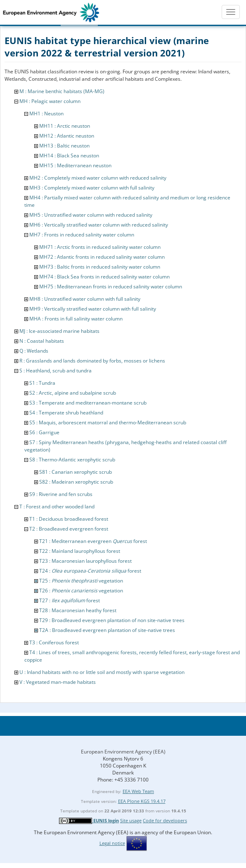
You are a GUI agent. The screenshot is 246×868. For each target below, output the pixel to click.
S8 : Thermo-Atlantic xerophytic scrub (72, 460)
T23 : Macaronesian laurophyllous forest (85, 561)
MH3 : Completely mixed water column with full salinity (92, 188)
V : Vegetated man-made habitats (58, 682)
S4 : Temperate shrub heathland (66, 413)
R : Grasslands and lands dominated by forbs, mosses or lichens (92, 361)
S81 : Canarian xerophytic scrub (76, 472)
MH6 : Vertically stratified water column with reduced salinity (99, 225)
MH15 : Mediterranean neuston (75, 165)
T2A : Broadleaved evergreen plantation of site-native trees (107, 630)
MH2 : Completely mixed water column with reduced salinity (98, 178)
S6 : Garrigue (44, 432)
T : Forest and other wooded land (57, 507)
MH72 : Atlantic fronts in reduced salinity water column (102, 257)
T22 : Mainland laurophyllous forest (80, 551)
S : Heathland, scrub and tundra (56, 371)
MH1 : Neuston (46, 113)
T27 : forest (70, 600)
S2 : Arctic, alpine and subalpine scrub (73, 393)
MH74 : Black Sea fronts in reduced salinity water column (104, 277)
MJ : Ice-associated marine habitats (59, 331)
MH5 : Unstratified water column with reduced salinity (91, 215)
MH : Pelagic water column (50, 101)
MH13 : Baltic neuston (64, 146)
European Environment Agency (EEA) (123, 752)
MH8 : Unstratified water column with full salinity (85, 299)
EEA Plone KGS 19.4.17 (142, 801)
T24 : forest (90, 571)
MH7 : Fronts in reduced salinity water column (82, 235)
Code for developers (165, 820)
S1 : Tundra (42, 383)
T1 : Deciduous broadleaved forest (69, 519)
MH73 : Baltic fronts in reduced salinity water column (100, 267)
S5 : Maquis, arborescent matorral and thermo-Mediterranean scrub (108, 422)
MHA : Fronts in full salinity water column (76, 319)
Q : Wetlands (34, 351)
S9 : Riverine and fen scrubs (61, 494)
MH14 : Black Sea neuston (69, 156)
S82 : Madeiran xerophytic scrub (76, 482)
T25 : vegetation (81, 581)
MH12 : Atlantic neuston (67, 136)
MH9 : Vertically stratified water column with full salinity (93, 309)
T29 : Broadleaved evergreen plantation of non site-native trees (112, 620)
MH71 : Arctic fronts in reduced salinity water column (100, 247)
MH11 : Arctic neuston (65, 126)
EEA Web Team (138, 791)
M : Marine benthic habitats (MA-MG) (62, 91)
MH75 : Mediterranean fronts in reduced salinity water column (111, 287)
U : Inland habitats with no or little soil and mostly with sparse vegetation (102, 672)
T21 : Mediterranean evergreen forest (93, 541)
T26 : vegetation (81, 591)
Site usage (131, 820)
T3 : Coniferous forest (54, 642)
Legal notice (112, 843)
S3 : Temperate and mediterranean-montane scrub (88, 403)
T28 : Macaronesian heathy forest (78, 610)
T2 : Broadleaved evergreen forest (69, 529)
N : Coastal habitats (42, 341)
